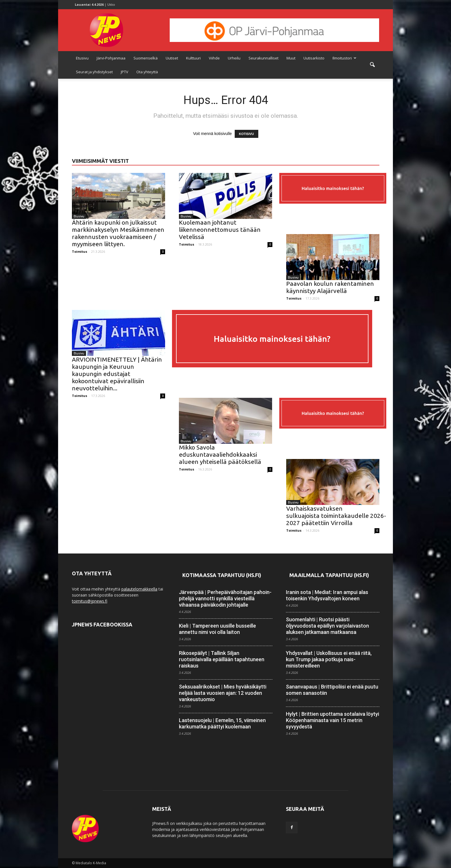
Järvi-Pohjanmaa (111, 58)
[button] (372, 65)
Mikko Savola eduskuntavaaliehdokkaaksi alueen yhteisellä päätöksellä (220, 454)
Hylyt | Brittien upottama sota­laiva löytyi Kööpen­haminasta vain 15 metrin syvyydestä (332, 720)
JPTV (125, 72)
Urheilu (234, 58)
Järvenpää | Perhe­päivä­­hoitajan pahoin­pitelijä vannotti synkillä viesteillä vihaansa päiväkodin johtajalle (225, 598)
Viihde (214, 58)
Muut (291, 58)
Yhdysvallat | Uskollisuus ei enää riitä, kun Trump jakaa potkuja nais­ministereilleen (329, 659)
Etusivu (82, 58)
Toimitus (80, 251)
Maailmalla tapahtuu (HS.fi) (329, 575)
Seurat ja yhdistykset (94, 72)
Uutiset (172, 58)
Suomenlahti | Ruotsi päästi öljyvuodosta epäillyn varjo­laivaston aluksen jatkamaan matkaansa (327, 626)
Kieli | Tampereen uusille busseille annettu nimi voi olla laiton (217, 629)
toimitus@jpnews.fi (90, 601)
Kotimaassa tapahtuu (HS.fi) (222, 575)
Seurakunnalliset (263, 58)
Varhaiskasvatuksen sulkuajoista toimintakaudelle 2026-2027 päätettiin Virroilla (336, 516)
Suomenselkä (146, 58)
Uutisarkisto (314, 58)
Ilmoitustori (344, 58)
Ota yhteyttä (147, 72)
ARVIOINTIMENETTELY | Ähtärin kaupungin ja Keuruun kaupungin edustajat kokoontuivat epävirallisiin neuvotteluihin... (117, 374)
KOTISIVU (246, 134)
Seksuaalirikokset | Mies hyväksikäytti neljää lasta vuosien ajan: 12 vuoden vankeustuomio (223, 693)
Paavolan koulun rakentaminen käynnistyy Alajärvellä (330, 287)
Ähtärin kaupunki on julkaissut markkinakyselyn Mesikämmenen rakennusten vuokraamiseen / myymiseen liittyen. (118, 233)
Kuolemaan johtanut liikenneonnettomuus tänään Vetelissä (220, 229)
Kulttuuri (193, 58)
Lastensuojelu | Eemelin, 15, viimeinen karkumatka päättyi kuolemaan (222, 723)
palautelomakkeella (139, 589)
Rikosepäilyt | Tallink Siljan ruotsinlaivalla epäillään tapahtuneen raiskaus (222, 659)
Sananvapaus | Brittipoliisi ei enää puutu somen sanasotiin (332, 690)
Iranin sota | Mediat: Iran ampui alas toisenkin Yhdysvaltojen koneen (327, 595)
